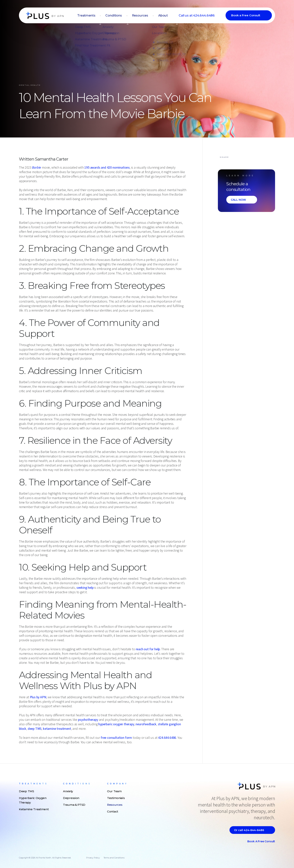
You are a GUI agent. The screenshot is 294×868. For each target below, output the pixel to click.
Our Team (114, 791)
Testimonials (116, 798)
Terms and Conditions (114, 858)
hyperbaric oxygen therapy (116, 724)
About (166, 15)
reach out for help (148, 649)
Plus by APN (38, 697)
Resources (144, 15)
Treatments (92, 15)
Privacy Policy (93, 858)
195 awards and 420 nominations (107, 168)
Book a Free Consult (246, 15)
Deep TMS (27, 791)
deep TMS (35, 729)
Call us (198, 15)
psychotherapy (88, 720)
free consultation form (116, 738)
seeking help (85, 588)
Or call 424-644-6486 (249, 830)
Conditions (118, 15)
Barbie (37, 168)
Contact (113, 811)
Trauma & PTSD (74, 805)
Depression (71, 798)
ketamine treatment (57, 729)
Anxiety (68, 791)
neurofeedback (146, 724)
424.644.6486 (167, 738)
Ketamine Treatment (34, 809)
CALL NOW (238, 200)
